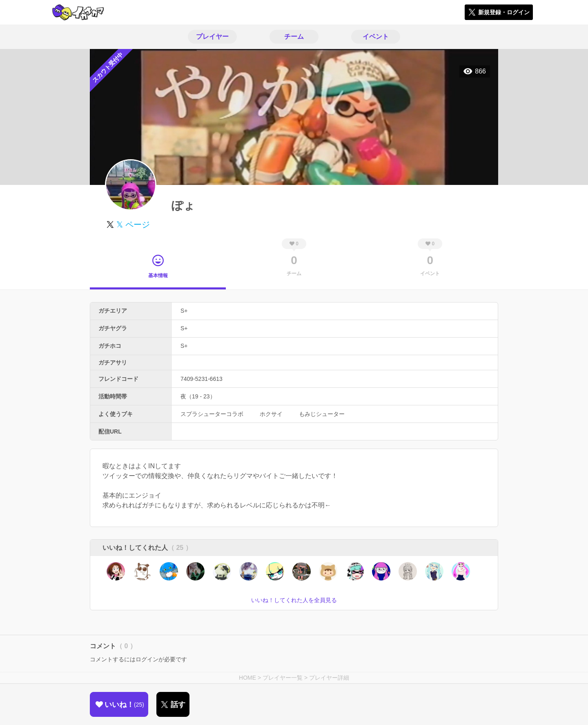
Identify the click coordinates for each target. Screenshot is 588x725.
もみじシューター (322, 414)
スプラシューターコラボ (212, 414)
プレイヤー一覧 (283, 678)
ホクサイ (271, 414)
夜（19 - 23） (198, 396)
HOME (247, 678)
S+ (184, 311)
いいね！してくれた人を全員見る (294, 600)
